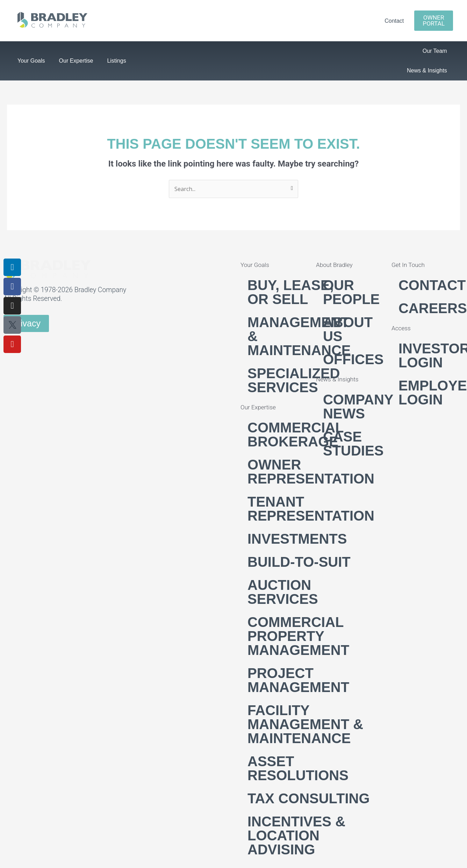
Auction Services (283, 592)
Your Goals (31, 61)
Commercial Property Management (298, 636)
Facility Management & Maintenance (305, 724)
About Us (348, 329)
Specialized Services (294, 380)
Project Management (298, 680)
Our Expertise (76, 61)
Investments (297, 539)
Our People (351, 292)
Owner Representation (311, 472)
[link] (52, 26)
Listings (116, 61)
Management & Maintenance (299, 336)
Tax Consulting (309, 798)
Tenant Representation (311, 509)
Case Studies (353, 444)
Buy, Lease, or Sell (291, 292)
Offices (353, 359)
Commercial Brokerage (296, 435)
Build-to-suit (299, 562)
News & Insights (427, 70)
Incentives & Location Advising (296, 835)
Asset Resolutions (298, 768)
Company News (358, 407)
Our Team (435, 51)
